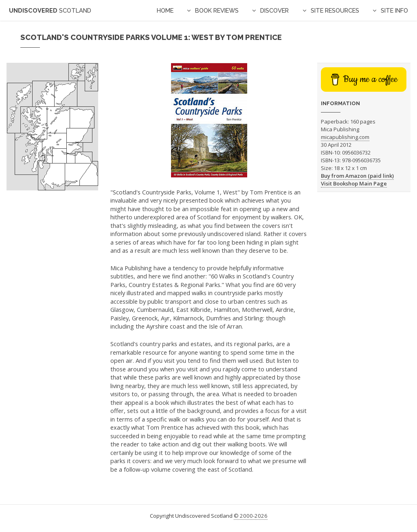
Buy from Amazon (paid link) (357, 176)
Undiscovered (50, 10)
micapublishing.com (345, 137)
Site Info (394, 10)
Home (165, 10)
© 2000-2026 (251, 516)
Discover (274, 10)
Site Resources (335, 10)
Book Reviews (217, 10)
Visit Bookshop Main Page (354, 183)
